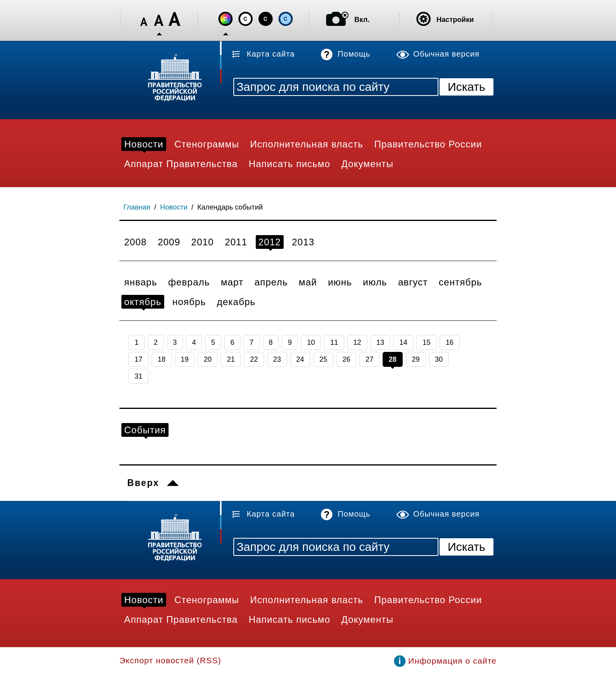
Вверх (143, 483)
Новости (174, 207)
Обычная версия (446, 54)
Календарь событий (230, 207)
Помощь (354, 54)
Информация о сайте (452, 661)
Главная (137, 207)
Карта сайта (271, 54)
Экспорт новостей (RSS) (170, 660)
